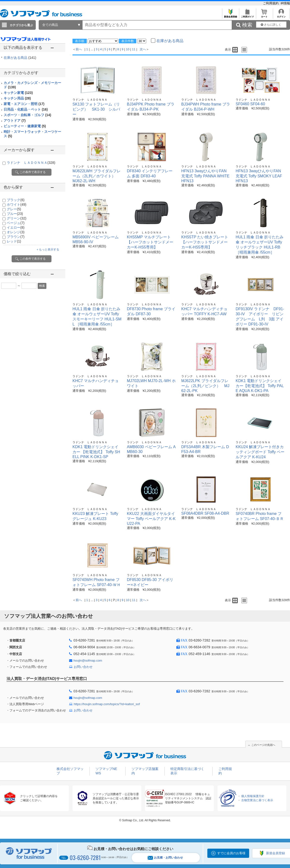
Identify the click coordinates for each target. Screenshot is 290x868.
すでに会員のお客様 (231, 853)
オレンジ (16, 232)
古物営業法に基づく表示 (257, 800)
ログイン (281, 15)
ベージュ (16, 223)
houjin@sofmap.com (88, 660)
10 (128, 49)
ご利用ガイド (247, 15)
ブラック (16, 200)
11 (134, 49)
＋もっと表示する (48, 249)
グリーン (17, 218)
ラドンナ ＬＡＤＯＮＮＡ (31, 163)
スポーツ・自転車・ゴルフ (27, 115)
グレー (14, 209)
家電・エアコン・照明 (24, 104)
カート (264, 15)
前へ (79, 49)
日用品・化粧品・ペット (26, 109)
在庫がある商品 (20, 58)
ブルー (15, 214)
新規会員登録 (230, 15)
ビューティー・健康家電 (25, 126)
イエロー (16, 227)
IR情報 (285, 3)
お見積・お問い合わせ (165, 858)
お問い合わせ (83, 667)
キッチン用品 (17, 98)
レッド (14, 241)
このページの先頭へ (263, 745)
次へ (143, 49)
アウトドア (15, 121)
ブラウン (16, 237)
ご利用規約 (271, 3)
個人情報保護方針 (253, 796)
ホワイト (17, 204)
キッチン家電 (18, 93)
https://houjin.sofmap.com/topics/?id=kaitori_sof (107, 704)
